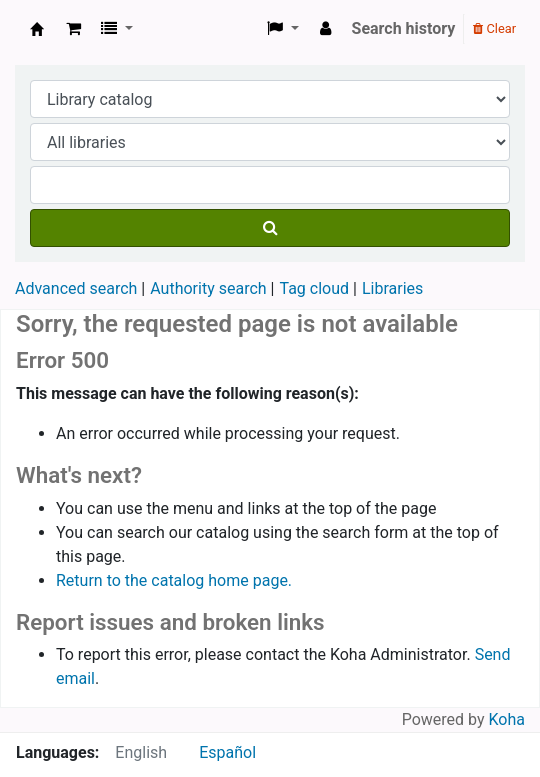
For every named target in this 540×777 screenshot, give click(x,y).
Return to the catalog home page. (174, 580)
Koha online (37, 29)
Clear (494, 28)
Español (227, 752)
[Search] (270, 228)
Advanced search (76, 288)
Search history (404, 28)
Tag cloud (314, 288)
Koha (507, 719)
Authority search (208, 288)
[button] (73, 29)
